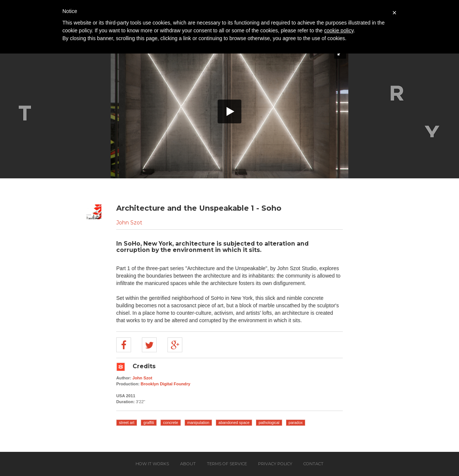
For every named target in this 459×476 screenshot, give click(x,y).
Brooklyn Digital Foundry (166, 384)
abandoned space (234, 422)
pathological (269, 422)
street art (126, 422)
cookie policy (339, 30)
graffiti (149, 422)
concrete (170, 422)
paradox (296, 422)
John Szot (129, 223)
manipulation (198, 422)
